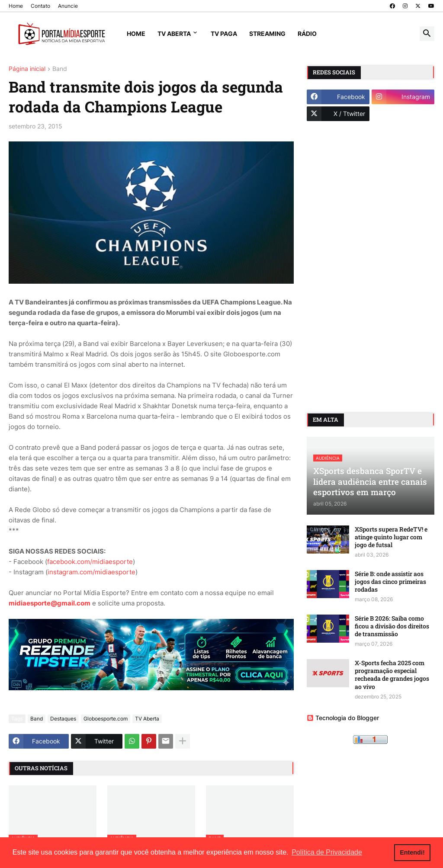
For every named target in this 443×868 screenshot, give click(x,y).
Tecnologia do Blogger (343, 718)
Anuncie (68, 6)
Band (60, 69)
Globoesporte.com (106, 719)
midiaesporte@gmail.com (50, 603)
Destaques (63, 719)
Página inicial (27, 69)
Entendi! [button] (412, 852)
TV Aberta (174, 34)
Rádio (307, 34)
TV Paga (224, 34)
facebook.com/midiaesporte (90, 562)
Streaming (267, 34)
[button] (427, 34)
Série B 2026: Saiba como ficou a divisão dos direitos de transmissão (392, 626)
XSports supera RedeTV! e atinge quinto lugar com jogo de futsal (391, 537)
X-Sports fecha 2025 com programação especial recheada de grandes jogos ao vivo (392, 675)
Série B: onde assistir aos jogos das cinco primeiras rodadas (390, 582)
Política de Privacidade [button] (327, 852)
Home (16, 6)
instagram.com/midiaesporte (91, 572)
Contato (40, 6)
